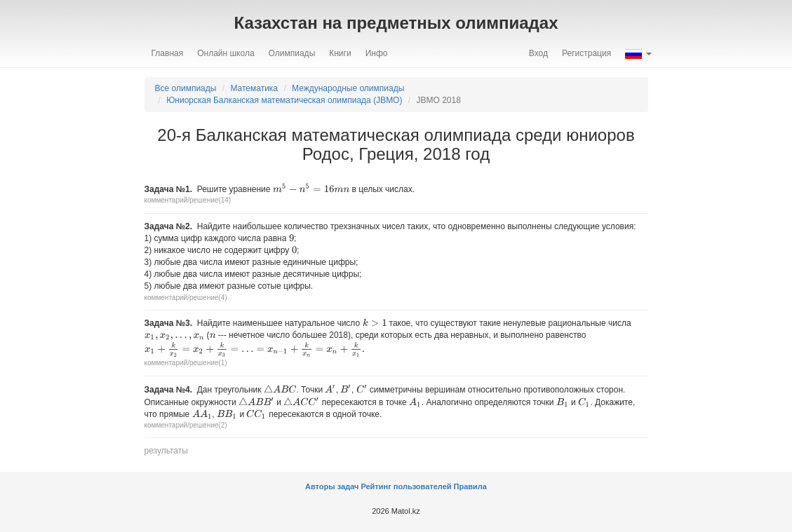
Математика (254, 88)
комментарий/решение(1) (186, 363)
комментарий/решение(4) (186, 298)
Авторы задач (333, 486)
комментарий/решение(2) (186, 425)
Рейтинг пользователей (406, 486)
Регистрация (586, 53)
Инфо (377, 53)
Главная (168, 53)
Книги (340, 53)
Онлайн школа (226, 53)
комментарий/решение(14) (188, 200)
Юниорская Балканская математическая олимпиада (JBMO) (284, 100)
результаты (166, 451)
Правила (470, 486)
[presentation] (311, 188)
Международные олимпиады (348, 88)
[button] (638, 53)
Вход (538, 53)
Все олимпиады (186, 88)
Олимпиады (292, 53)
